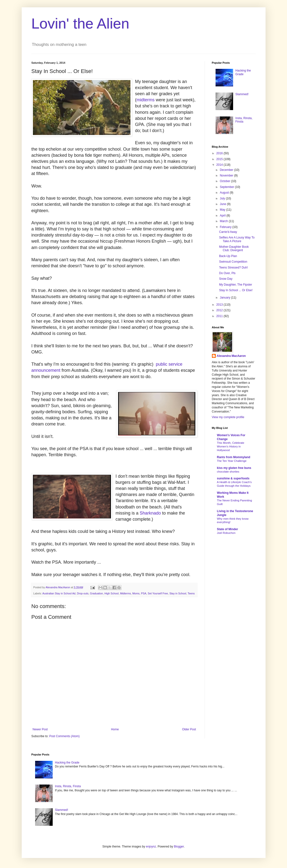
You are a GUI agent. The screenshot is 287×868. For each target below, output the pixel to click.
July (223, 198)
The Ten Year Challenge (232, 461)
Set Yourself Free (158, 593)
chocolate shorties (228, 472)
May (223, 210)
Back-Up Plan (228, 256)
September (227, 187)
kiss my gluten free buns (234, 468)
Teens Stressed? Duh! (233, 268)
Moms (136, 593)
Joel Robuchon (226, 533)
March (224, 221)
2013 (220, 305)
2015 (220, 159)
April (223, 216)
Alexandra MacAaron (231, 356)
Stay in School (178, 593)
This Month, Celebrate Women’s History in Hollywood (231, 446)
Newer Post (40, 729)
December (227, 170)
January (225, 298)
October (225, 181)
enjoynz (151, 847)
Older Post (189, 729)
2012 (220, 310)
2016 (220, 153)
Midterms (125, 593)
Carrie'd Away (228, 232)
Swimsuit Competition (233, 262)
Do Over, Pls (227, 273)
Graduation (96, 593)
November (227, 176)
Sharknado (150, 513)
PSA (144, 593)
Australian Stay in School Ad (59, 593)
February (226, 227)
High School (111, 593)
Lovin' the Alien (80, 24)
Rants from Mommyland (234, 457)
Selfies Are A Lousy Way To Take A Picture (237, 239)
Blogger (179, 847)
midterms (146, 100)
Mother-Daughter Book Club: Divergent (234, 248)
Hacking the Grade (243, 72)
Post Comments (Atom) (64, 736)
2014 (220, 165)
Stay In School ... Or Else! (236, 290)
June (223, 204)
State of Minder (228, 529)
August (225, 193)
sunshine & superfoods (233, 478)
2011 (220, 316)
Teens (191, 593)
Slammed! (242, 94)
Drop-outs (83, 593)
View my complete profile (228, 417)
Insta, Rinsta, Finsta (68, 786)
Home (115, 729)
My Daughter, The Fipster (235, 285)
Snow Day (226, 279)
